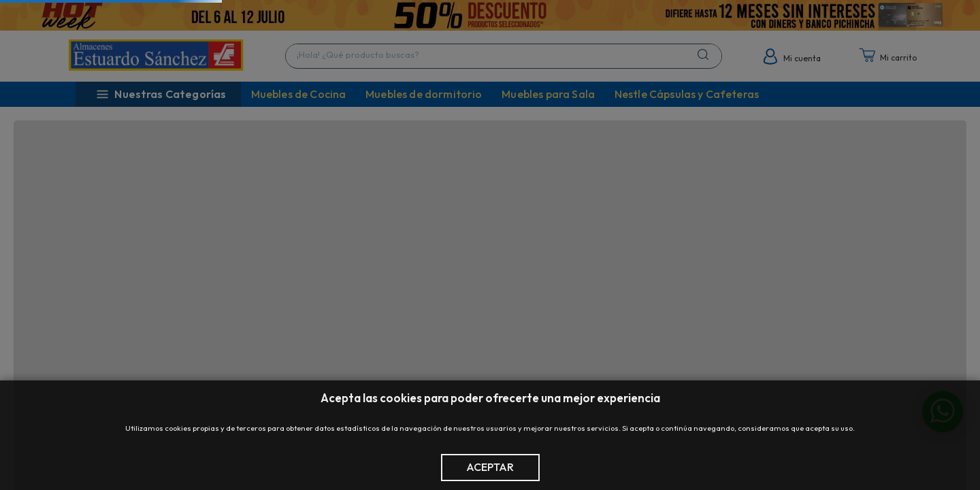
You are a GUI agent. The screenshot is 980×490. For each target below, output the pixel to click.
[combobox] (504, 56)
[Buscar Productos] (706, 54)
